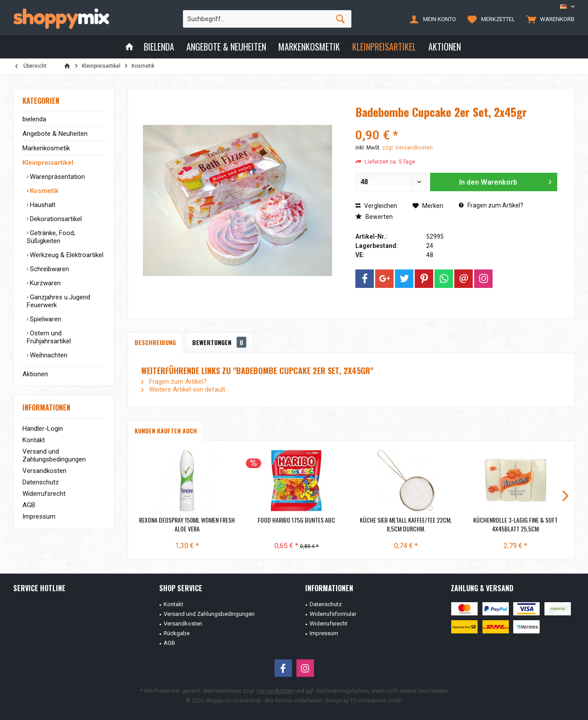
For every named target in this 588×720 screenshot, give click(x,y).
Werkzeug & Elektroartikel (66, 255)
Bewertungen (219, 342)
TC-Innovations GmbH (376, 701)
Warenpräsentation (57, 177)
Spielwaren (45, 319)
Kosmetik (43, 191)
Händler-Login (43, 429)
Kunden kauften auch (166, 431)
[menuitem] (548, 19)
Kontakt (34, 440)
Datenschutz (41, 482)
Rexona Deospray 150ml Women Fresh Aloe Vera (187, 524)
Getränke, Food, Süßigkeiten (51, 237)
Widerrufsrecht (44, 494)
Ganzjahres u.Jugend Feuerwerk (58, 301)
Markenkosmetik (46, 148)
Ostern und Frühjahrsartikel (49, 337)
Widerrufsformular (333, 614)
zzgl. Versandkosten (407, 148)
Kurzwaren (44, 283)
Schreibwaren (49, 269)
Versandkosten (44, 471)
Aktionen (35, 374)
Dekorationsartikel (55, 219)
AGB (29, 505)
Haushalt (42, 205)
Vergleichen (376, 206)
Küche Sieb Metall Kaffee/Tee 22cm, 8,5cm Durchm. (406, 524)
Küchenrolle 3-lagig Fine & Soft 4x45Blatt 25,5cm (515, 524)
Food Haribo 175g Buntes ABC (296, 520)
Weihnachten (48, 355)
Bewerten (374, 217)
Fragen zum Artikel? (491, 205)
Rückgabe (177, 633)
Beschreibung (155, 342)
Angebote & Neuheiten (55, 134)
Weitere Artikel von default (183, 389)
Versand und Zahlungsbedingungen (54, 455)
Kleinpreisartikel (48, 163)
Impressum (39, 516)
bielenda (34, 119)
